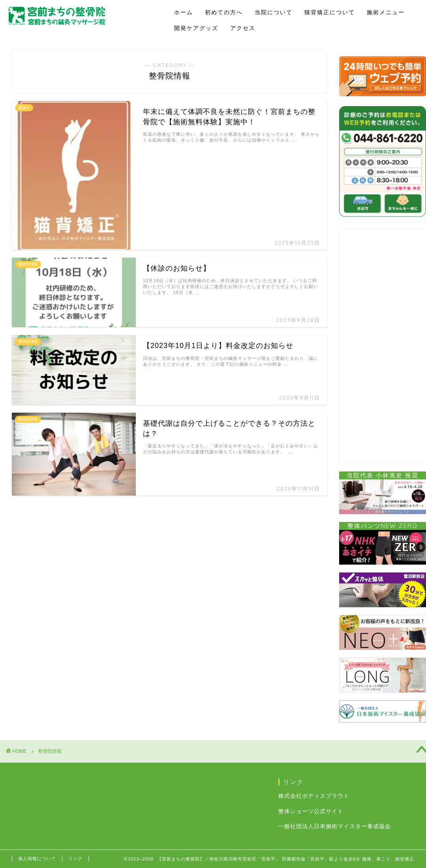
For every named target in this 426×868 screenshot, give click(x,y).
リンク (75, 859)
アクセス (243, 28)
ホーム (184, 12)
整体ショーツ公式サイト (311, 811)
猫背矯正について (330, 12)
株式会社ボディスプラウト (314, 796)
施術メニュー (386, 12)
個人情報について (37, 859)
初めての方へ (224, 12)
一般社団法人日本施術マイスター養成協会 (335, 826)
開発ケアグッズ (196, 28)
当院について (274, 12)
